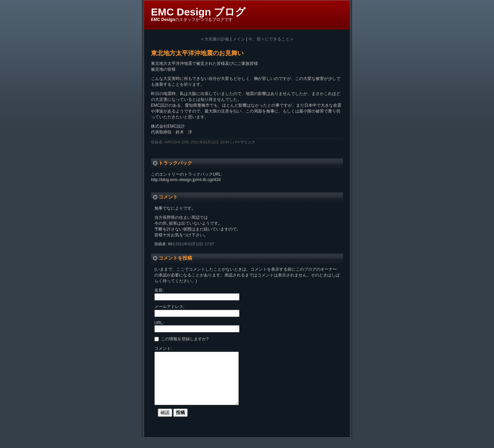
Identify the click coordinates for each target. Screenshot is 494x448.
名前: (159, 290)
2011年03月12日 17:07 (195, 244)
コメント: (163, 349)
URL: (159, 323)
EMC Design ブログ (198, 12)
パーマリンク (244, 142)
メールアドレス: (169, 307)
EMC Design (163, 20)
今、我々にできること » (271, 39)
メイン (239, 39)
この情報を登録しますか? (181, 339)
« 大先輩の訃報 (215, 39)
